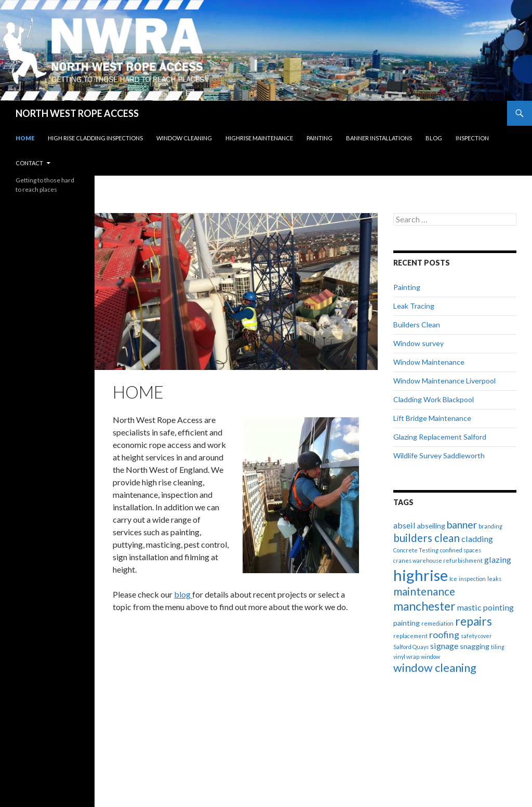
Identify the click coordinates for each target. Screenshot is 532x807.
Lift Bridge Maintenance (432, 418)
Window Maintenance (429, 362)
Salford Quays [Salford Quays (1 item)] (411, 647)
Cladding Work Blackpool (434, 399)
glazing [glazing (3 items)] (498, 559)
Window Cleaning (184, 138)
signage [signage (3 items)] (444, 646)
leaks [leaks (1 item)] (494, 579)
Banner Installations (379, 138)
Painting (320, 138)
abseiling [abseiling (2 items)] (431, 526)
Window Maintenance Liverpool (444, 381)
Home (25, 138)
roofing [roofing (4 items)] (444, 634)
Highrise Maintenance (259, 138)
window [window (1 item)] (430, 657)
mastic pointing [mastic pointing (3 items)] (486, 607)
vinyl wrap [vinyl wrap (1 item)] (406, 657)
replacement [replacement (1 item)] (410, 636)
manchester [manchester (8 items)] (424, 606)
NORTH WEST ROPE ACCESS (77, 113)
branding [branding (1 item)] (490, 526)
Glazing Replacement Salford (440, 437)
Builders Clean (417, 325)
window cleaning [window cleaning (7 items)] (435, 668)
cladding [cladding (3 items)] (477, 539)
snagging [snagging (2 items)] (475, 646)
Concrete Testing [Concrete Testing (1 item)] (416, 550)
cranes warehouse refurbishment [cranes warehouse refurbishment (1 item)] (438, 560)
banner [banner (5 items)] (462, 525)
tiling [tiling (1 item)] (498, 647)
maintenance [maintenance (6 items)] (424, 591)
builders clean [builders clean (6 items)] (427, 538)
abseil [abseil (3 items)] (404, 525)
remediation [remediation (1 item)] (437, 623)
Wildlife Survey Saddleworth (439, 455)
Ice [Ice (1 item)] (453, 579)
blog (183, 594)
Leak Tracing (414, 306)
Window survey (418, 343)
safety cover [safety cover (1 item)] (476, 636)
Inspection (472, 138)
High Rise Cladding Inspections (95, 138)
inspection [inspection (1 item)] (472, 579)
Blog (434, 138)
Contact (29, 163)
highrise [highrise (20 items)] (421, 575)
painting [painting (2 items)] (407, 623)
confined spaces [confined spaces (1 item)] (461, 550)
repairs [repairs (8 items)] (474, 621)
